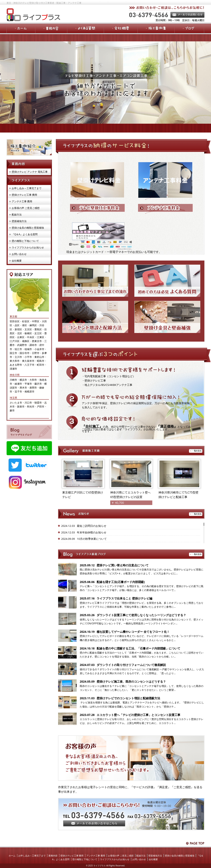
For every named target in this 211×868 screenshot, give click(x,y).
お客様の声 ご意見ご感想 (26, 208)
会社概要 (17, 261)
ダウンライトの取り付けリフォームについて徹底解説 (131, 665)
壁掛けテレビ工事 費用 (24, 195)
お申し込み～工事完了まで (27, 188)
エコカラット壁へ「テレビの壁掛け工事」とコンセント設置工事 (138, 715)
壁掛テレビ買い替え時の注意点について (123, 565)
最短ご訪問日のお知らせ (92, 526)
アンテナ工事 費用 (22, 201)
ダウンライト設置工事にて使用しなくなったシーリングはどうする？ (141, 615)
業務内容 (53, 856)
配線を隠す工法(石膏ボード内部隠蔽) (121, 582)
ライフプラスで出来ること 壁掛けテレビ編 (124, 598)
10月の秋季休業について (92, 539)
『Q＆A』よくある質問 (25, 234)
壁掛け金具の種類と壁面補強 (28, 228)
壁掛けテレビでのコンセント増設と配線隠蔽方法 (128, 698)
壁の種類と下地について (25, 241)
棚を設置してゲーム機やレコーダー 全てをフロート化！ (133, 632)
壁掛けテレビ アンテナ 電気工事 (30, 172)
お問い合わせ (19, 254)
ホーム (12, 856)
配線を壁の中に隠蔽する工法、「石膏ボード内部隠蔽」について (138, 648)
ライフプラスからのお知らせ (28, 247)
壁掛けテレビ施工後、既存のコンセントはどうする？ (131, 681)
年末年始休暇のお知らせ (92, 532)
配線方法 (17, 215)
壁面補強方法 (19, 221)
